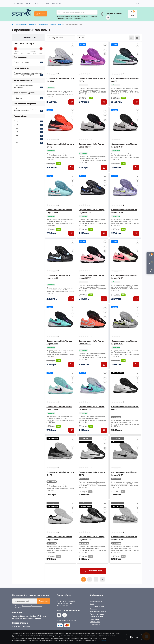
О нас (36, 3)
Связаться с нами (96, 617)
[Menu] (41, 14)
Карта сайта (94, 619)
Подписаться (44, 601)
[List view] (131, 38)
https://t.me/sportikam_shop (108, 17)
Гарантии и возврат (97, 614)
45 (28, 143)
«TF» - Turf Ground (28, 62)
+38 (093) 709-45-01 (114, 13)
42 (28, 132)
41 (28, 129)
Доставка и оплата (22, 3)
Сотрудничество (96, 601)
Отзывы (45, 3)
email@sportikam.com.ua (66, 620)
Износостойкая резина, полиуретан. (28, 86)
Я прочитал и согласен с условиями (33, 607)
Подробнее (101, 640)
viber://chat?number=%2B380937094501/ (65, 615)
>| (102, 579)
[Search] (59, 12)
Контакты (56, 3)
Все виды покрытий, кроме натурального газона (28, 110)
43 (28, 136)
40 (28, 125)
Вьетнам (28, 98)
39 (28, 121)
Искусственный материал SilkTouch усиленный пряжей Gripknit (28, 74)
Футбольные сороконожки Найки (50, 24)
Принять (134, 637)
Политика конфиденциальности (32, 606)
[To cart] (71, 102)
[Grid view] (137, 38)
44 (28, 139)
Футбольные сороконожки (26, 24)
